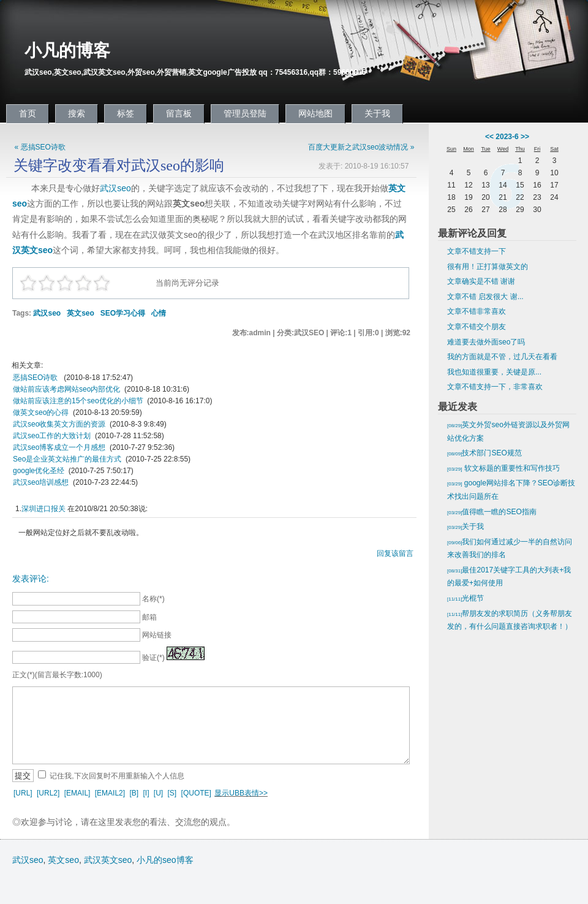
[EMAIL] (77, 793)
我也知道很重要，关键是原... (494, 372)
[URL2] (48, 793)
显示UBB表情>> (241, 793)
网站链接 (157, 635)
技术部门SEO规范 (484, 453)
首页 (28, 113)
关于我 (377, 113)
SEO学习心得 (123, 313)
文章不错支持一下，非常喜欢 (495, 387)
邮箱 (149, 617)
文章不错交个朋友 (477, 327)
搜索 (77, 113)
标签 (126, 113)
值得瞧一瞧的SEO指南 (492, 512)
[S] (172, 793)
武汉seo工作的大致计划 (52, 436)
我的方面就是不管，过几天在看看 (502, 357)
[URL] (23, 793)
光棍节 (466, 598)
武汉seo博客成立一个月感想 (59, 447)
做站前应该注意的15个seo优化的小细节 (78, 401)
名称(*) (153, 599)
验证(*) (153, 658)
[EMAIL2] (110, 793)
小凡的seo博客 (165, 860)
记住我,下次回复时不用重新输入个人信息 (117, 776)
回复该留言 (395, 553)
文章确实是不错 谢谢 (481, 281)
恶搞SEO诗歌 (36, 378)
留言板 (179, 113)
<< (489, 137)
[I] (146, 793)
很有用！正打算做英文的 (488, 267)
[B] (134, 793)
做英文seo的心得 (41, 412)
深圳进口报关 (43, 509)
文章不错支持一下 (477, 251)
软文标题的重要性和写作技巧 (503, 468)
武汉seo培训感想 (41, 482)
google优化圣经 (39, 471)
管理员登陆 (245, 113)
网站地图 (315, 113)
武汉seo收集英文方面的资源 (59, 424)
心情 (159, 313)
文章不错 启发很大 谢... (485, 297)
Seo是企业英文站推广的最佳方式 (67, 459)
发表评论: (31, 579)
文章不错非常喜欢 (477, 311)
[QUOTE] (196, 793)
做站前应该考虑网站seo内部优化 (66, 389)
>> (525, 137)
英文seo (81, 313)
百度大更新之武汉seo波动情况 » (361, 147)
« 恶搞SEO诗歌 (40, 147)
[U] (158, 793)
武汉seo (115, 188)
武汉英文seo (108, 860)
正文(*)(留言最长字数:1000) (57, 675)
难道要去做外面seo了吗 (486, 342)
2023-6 (507, 137)
